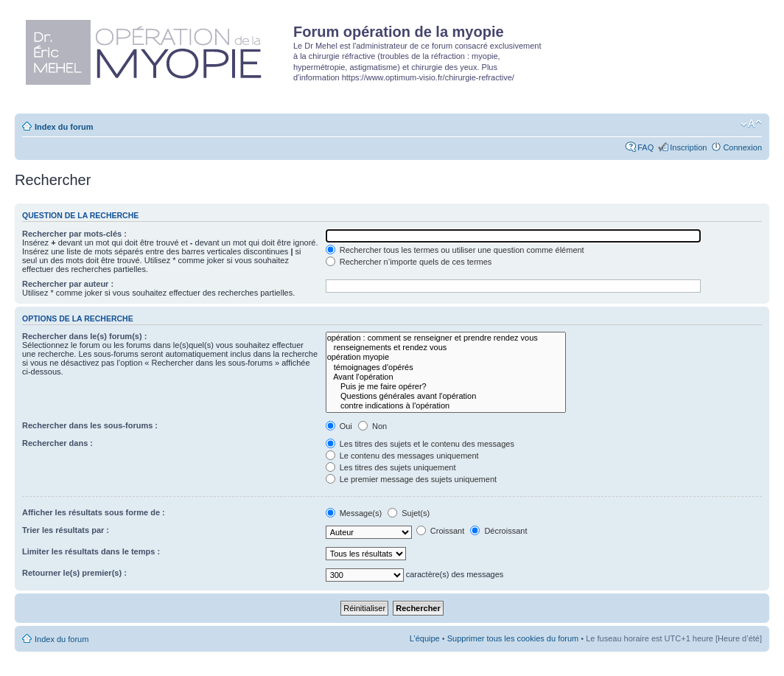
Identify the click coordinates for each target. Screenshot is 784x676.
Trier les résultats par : (66, 530)
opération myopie (446, 357)
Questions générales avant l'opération (446, 396)
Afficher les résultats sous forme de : (94, 512)
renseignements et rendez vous (446, 348)
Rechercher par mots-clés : (74, 234)
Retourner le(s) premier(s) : (74, 573)
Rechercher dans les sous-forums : (90, 425)
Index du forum (64, 127)
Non (372, 426)
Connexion (742, 147)
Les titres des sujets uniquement (391, 467)
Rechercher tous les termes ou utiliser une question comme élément (455, 250)
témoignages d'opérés (446, 367)
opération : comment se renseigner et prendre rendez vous (446, 338)
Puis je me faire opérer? (446, 387)
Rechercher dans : (57, 443)
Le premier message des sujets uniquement (411, 479)
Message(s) (355, 513)
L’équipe (425, 638)
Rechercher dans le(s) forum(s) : (84, 336)
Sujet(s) (409, 513)
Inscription (688, 147)
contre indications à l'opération (446, 406)
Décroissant (498, 531)
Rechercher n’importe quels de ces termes (409, 262)
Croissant (441, 531)
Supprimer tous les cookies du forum (513, 638)
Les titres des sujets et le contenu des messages (420, 444)
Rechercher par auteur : (68, 284)
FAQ (645, 147)
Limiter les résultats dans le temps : (91, 551)
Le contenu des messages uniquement (402, 456)
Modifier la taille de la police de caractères (751, 124)
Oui (339, 426)
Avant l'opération (446, 377)
